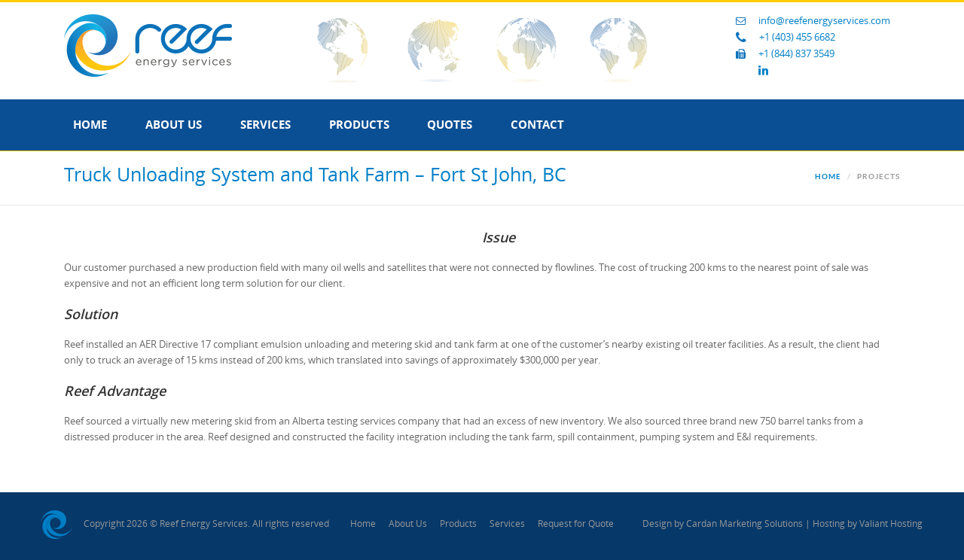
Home (90, 125)
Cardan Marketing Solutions (744, 524)
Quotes (450, 125)
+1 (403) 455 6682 (797, 37)
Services (265, 125)
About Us (174, 125)
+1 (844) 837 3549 (796, 54)
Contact (537, 125)
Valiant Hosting (891, 524)
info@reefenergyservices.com (824, 21)
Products (359, 125)
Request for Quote (576, 524)
